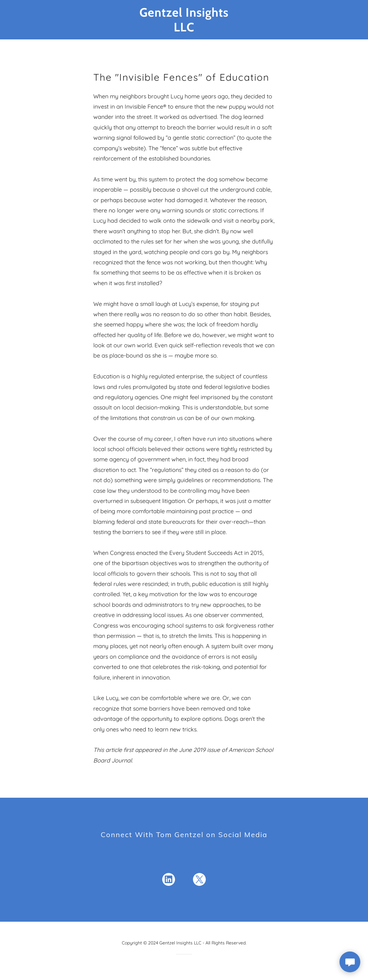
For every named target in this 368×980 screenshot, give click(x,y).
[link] (184, 29)
